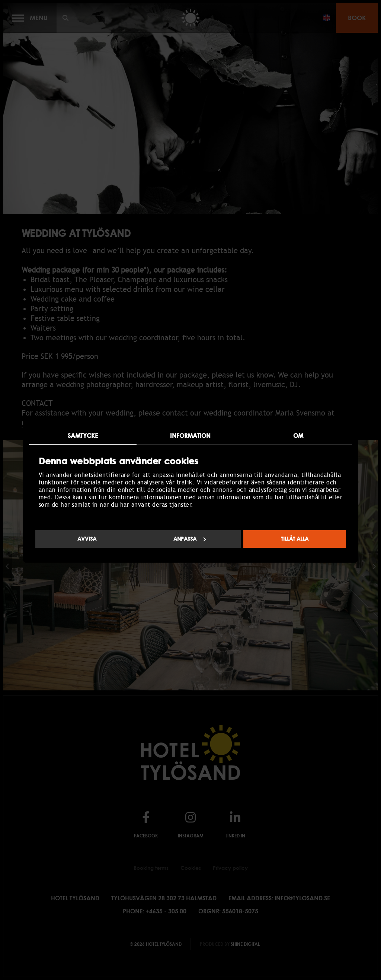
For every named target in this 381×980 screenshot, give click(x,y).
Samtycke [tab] (83, 436)
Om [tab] (298, 436)
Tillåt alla (295, 539)
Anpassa (190, 539)
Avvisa (87, 539)
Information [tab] (190, 436)
